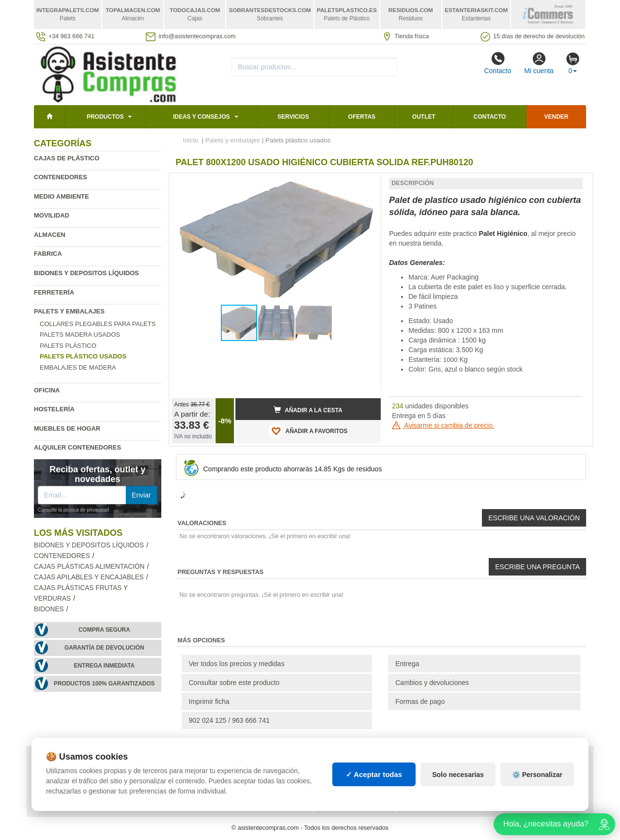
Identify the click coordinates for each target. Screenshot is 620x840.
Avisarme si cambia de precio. (443, 425)
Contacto (497, 63)
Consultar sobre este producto (234, 683)
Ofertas (362, 117)
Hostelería (54, 409)
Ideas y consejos (201, 117)
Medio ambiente (62, 196)
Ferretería (54, 292)
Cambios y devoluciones (432, 683)
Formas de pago (420, 701)
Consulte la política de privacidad (73, 510)
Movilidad (52, 215)
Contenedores (61, 177)
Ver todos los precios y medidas (237, 664)
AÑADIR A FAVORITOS (308, 431)
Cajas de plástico (67, 158)
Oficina (47, 390)
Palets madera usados (80, 334)
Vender (557, 117)
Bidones (49, 609)
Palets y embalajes (69, 311)
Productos (105, 117)
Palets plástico (68, 346)
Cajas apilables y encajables (89, 577)
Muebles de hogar (67, 428)
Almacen (50, 235)
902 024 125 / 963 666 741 (229, 720)
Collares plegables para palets (98, 324)
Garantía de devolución (104, 648)
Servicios (293, 117)
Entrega (407, 664)
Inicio (191, 140)
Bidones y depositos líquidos (86, 273)
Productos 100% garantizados (104, 684)
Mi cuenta (539, 63)
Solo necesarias (458, 775)
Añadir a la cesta (308, 410)
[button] (365, 185)
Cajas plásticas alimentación (89, 567)
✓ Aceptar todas (374, 774)
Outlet (424, 117)
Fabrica (48, 254)
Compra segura (104, 630)
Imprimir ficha (209, 701)
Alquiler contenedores (77, 447)
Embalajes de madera (78, 367)
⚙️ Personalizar (537, 775)
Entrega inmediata (104, 666)
